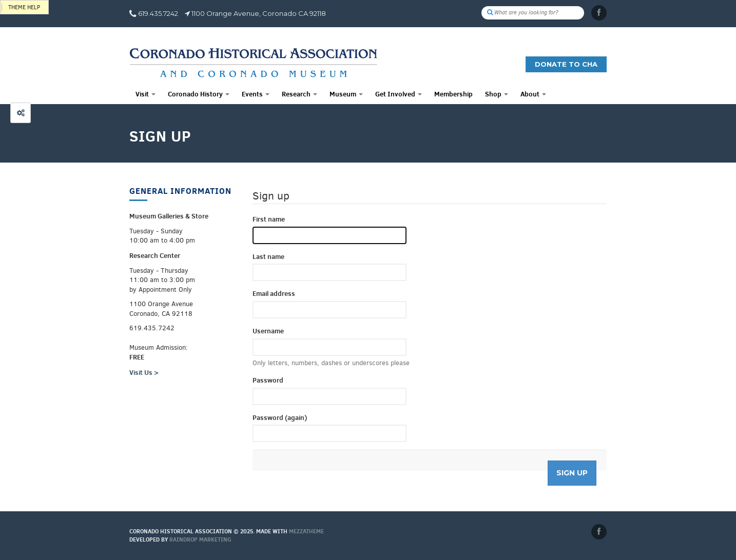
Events (256, 94)
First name (269, 219)
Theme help (24, 7)
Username (268, 331)
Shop (497, 94)
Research (299, 94)
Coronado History (199, 94)
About (533, 94)
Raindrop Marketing (200, 539)
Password (268, 380)
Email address (274, 293)
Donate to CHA (566, 64)
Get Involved (399, 94)
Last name (268, 256)
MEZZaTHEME (306, 531)
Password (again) (280, 417)
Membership (453, 94)
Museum (346, 94)
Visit (146, 94)
